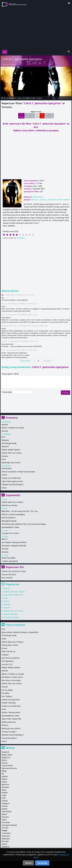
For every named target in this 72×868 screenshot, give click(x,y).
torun (18, 4)
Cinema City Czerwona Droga (14, 571)
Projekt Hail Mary (10, 614)
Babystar (5, 440)
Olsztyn (5, 801)
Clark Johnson (14, 65)
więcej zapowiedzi (10, 561)
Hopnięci (7, 604)
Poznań (5, 806)
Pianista (5, 456)
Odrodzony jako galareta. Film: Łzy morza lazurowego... (24, 524)
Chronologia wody (9, 443)
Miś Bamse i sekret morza (12, 677)
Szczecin (5, 828)
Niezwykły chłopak (9, 521)
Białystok (5, 752)
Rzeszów (5, 817)
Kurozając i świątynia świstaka (14, 546)
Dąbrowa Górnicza (9, 768)
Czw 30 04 (27, 116)
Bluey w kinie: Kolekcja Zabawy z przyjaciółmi (20, 632)
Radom (4, 809)
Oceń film (21, 238)
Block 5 (4, 539)
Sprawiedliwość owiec (10, 527)
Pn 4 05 (47, 116)
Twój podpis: (7, 392)
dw (3, 295)
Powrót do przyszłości (11, 700)
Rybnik (4, 814)
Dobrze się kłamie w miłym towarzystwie (18, 472)
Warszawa (6, 836)
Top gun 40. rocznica (10, 533)
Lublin (4, 795)
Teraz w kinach (15, 625)
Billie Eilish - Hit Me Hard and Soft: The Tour (20, 511)
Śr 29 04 (21, 116)
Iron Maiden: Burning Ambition (14, 542)
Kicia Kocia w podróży (10, 658)
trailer (33, 98)
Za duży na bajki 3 (12, 617)
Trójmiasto (6, 833)
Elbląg (4, 771)
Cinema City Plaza (9, 574)
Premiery (12, 418)
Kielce (4, 790)
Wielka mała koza (9, 722)
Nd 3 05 (42, 116)
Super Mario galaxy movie (12, 481)
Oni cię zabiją (7, 690)
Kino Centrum (7, 578)
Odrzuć (28, 863)
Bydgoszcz (6, 757)
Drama (4, 475)
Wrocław (5, 841)
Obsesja (5, 549)
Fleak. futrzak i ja (8, 651)
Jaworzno (5, 784)
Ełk (3, 774)
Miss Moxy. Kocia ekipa (11, 680)
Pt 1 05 (33, 116)
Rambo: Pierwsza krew (11, 712)
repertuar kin (11, 98)
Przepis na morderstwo (11, 478)
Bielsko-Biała (7, 755)
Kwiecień (5, 446)
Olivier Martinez (64, 200)
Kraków (5, 793)
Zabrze (4, 844)
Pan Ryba (5, 693)
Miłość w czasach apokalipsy (13, 514)
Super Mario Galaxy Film (13, 595)
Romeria (5, 552)
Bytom (4, 760)
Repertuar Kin (15, 567)
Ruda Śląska (6, 811)
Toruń (4, 830)
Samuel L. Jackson (39, 200)
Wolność (5, 725)
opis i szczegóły (24, 98)
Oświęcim (5, 803)
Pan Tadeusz (7, 696)
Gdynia (4, 779)
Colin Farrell (52, 200)
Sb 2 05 (37, 116)
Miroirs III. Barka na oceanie (13, 428)
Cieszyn (5, 763)
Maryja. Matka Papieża (11, 450)
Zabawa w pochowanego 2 (13, 484)
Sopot (4, 820)
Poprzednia (25, 361)
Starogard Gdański (9, 825)
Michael (5, 425)
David (4, 639)
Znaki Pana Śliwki (8, 558)
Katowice (5, 787)
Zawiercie (5, 847)
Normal (5, 431)
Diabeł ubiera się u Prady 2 (12, 502)
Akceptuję (42, 863)
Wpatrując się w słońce (11, 462)
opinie (40, 98)
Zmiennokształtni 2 (9, 738)
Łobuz (4, 488)
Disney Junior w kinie (10, 645)
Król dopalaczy (8, 661)
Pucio (4, 459)
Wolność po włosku (9, 505)
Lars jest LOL (7, 664)
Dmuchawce (7, 468)
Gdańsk (5, 776)
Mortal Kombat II (9, 518)
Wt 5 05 (52, 116)
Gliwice (4, 782)
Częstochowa (7, 765)
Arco (3, 437)
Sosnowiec (6, 822)
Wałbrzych (6, 839)
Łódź (4, 798)
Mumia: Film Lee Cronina (12, 453)
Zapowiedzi (13, 495)
